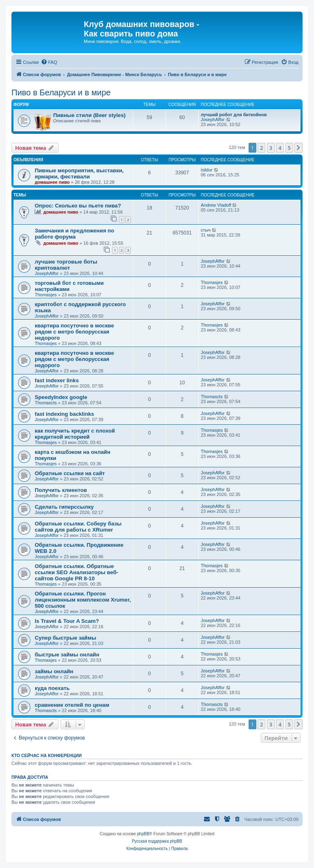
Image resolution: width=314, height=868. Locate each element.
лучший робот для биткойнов (234, 115)
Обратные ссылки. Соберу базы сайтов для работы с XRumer (78, 527)
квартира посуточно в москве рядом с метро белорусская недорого (74, 332)
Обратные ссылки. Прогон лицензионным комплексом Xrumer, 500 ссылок (83, 600)
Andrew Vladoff (216, 205)
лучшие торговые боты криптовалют (66, 265)
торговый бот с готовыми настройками (69, 286)
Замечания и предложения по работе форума (74, 234)
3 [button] (271, 148)
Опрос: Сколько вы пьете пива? (78, 206)
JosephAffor (213, 119)
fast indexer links (57, 380)
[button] (298, 148)
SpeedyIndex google (61, 397)
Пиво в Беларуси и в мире (61, 92)
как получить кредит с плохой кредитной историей (75, 434)
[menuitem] (49, 62)
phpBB (143, 834)
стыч (206, 230)
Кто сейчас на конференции (47, 755)
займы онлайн (54, 671)
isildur (207, 170)
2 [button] (261, 148)
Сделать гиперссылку (64, 507)
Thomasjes (46, 295)
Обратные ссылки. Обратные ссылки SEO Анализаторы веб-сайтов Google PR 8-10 (76, 572)
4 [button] (280, 148)
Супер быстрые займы (65, 638)
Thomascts (46, 403)
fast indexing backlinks (64, 414)
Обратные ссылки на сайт (70, 473)
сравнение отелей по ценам (72, 705)
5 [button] (289, 148)
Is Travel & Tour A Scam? (67, 621)
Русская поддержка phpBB (157, 841)
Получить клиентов (61, 490)
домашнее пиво (52, 182)
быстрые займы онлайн (67, 655)
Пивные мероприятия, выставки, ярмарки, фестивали (79, 174)
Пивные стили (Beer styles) (89, 115)
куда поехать (52, 688)
